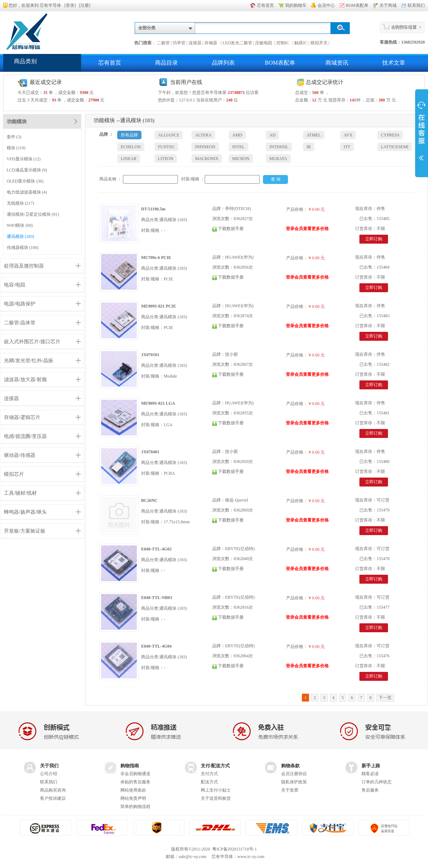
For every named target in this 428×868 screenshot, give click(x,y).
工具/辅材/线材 (20, 493)
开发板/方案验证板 (25, 531)
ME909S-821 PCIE (159, 306)
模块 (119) (16, 148)
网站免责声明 (133, 798)
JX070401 (150, 452)
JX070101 (150, 355)
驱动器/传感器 (20, 455)
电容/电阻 (15, 285)
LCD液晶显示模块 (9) (27, 170)
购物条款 (290, 766)
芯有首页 (265, 5)
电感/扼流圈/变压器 (25, 436)
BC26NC (149, 500)
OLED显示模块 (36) (25, 181)
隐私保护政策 (294, 782)
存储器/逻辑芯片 (22, 417)
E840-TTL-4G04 (156, 646)
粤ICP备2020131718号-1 (235, 849)
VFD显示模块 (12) (24, 159)
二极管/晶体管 (20, 323)
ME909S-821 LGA (158, 403)
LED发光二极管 (237, 43)
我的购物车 (296, 5)
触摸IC (301, 43)
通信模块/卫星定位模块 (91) (33, 214)
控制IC (284, 43)
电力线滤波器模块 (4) (27, 192)
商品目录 (166, 63)
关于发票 (290, 790)
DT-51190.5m (153, 209)
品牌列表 (223, 63)
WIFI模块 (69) (20, 225)
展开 (422, 133)
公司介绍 (49, 774)
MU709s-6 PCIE (156, 258)
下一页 (385, 698)
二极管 (163, 43)
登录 (70, 5)
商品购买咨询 (53, 790)
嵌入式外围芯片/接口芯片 (32, 342)
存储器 (212, 43)
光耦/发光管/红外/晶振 (29, 361)
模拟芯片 (14, 474)
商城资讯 (337, 63)
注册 (85, 5)
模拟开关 (319, 43)
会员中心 (326, 5)
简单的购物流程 (135, 807)
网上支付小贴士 (216, 790)
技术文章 (394, 63)
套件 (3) (14, 137)
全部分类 (147, 28)
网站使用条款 (133, 790)
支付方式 (209, 774)
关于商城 (388, 5)
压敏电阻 (264, 43)
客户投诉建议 (53, 798)
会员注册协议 (294, 774)
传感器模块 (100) (23, 248)
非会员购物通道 (135, 774)
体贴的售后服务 (135, 782)
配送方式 (209, 782)
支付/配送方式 (215, 766)
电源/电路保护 (20, 304)
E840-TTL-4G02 (156, 549)
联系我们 (416, 5)
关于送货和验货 (216, 798)
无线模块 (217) (21, 203)
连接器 (195, 43)
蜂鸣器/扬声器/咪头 (25, 512)
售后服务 (370, 790)
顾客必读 (370, 774)
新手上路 (371, 766)
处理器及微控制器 (24, 266)
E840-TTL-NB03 (157, 598)
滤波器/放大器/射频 (25, 380)
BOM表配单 (357, 5)
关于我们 (49, 766)
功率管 (179, 43)
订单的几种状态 (377, 782)
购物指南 (130, 766)
